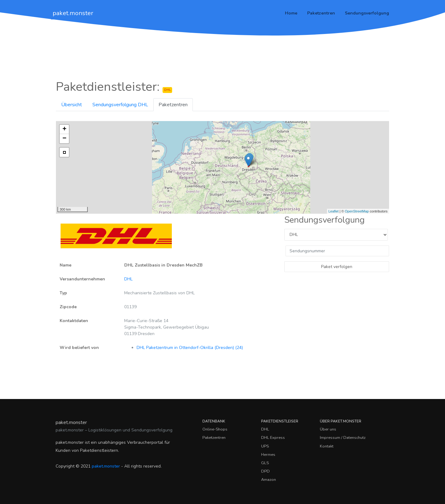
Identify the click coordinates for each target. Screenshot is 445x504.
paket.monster (73, 13)
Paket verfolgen (337, 267)
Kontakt (327, 446)
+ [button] (64, 129)
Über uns (328, 429)
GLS (265, 463)
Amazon (269, 480)
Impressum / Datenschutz (343, 438)
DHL (128, 279)
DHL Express (273, 438)
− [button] (64, 139)
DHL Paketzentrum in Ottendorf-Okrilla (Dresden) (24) (190, 348)
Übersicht (72, 105)
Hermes (268, 455)
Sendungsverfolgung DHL (120, 105)
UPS (265, 446)
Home (291, 13)
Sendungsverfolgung (367, 13)
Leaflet (334, 211)
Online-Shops (215, 429)
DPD (265, 471)
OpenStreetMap (357, 211)
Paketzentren (321, 13)
